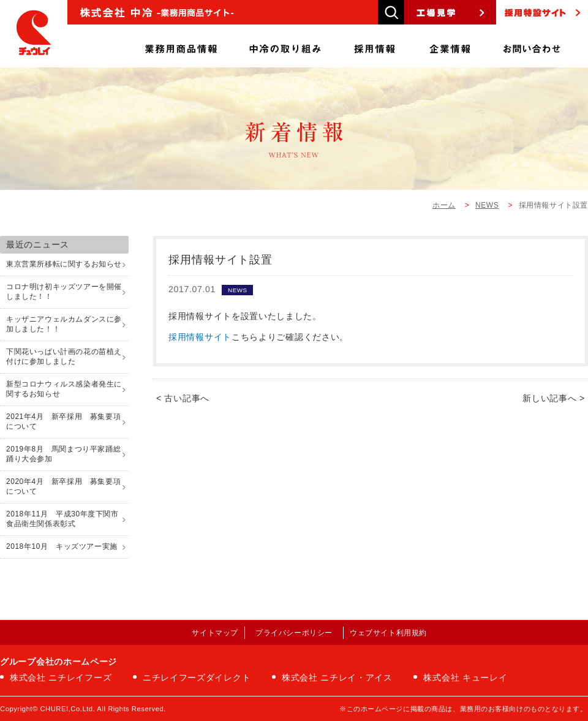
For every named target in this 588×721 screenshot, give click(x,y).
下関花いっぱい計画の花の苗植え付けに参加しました (64, 357)
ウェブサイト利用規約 (388, 633)
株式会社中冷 (34, 34)
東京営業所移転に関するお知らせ (64, 264)
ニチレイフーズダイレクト (197, 678)
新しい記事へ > (554, 398)
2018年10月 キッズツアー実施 (62, 546)
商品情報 (181, 46)
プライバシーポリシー (294, 633)
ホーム (444, 205)
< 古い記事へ (183, 398)
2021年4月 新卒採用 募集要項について (63, 421)
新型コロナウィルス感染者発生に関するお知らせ (64, 389)
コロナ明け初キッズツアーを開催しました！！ (64, 292)
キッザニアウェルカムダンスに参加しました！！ (64, 324)
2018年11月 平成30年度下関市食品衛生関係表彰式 (62, 519)
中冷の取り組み (285, 46)
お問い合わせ (532, 46)
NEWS (487, 205)
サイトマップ (215, 633)
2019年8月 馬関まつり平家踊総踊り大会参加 (63, 454)
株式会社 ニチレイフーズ (61, 678)
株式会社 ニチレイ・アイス (337, 678)
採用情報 (375, 46)
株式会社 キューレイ (465, 678)
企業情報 (450, 46)
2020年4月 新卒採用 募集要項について (63, 486)
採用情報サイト (200, 337)
